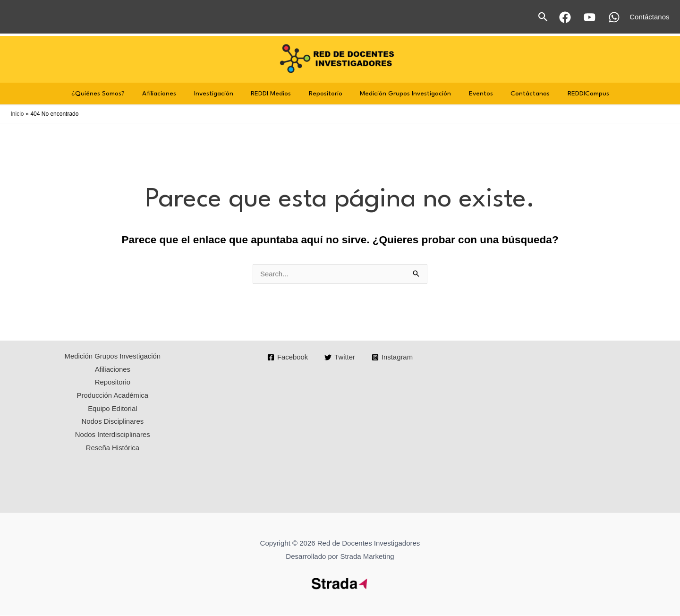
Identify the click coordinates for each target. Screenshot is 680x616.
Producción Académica (113, 397)
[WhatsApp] (614, 17)
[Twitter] (340, 358)
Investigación (221, 94)
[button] (543, 17)
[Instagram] (392, 358)
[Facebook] (565, 17)
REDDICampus (574, 94)
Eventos (474, 94)
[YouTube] (590, 17)
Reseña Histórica (112, 449)
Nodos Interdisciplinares (112, 436)
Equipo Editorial (113, 409)
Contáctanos (520, 94)
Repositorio (326, 94)
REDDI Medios (275, 94)
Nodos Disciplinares (113, 423)
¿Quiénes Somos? (112, 94)
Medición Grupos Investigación (402, 94)
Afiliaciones (170, 94)
